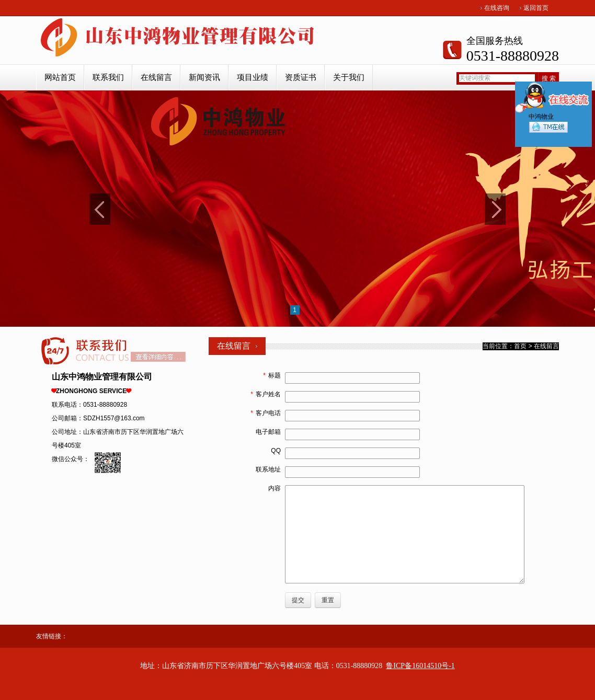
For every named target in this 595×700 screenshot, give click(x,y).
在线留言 (156, 77)
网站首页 (60, 77)
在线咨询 (497, 8)
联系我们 (108, 77)
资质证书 (301, 77)
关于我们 (349, 77)
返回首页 (536, 8)
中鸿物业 (548, 125)
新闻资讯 (204, 77)
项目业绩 (253, 77)
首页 (520, 346)
